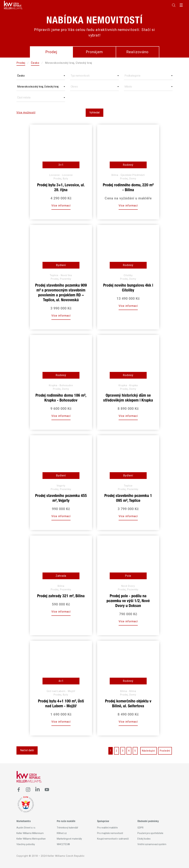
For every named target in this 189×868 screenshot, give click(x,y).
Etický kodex (144, 839)
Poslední (165, 751)
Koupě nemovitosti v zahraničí (113, 839)
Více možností (26, 112)
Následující (149, 751)
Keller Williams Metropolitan (31, 839)
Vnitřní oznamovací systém (152, 844)
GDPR (140, 828)
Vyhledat (94, 112)
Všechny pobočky (26, 844)
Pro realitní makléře (107, 828)
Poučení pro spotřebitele (150, 833)
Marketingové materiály (69, 839)
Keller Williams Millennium (30, 833)
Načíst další (27, 750)
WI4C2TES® (63, 844)
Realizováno (137, 52)
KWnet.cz (62, 833)
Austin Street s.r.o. (26, 828)
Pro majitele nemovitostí (110, 833)
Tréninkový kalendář (67, 828)
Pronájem (94, 52)
